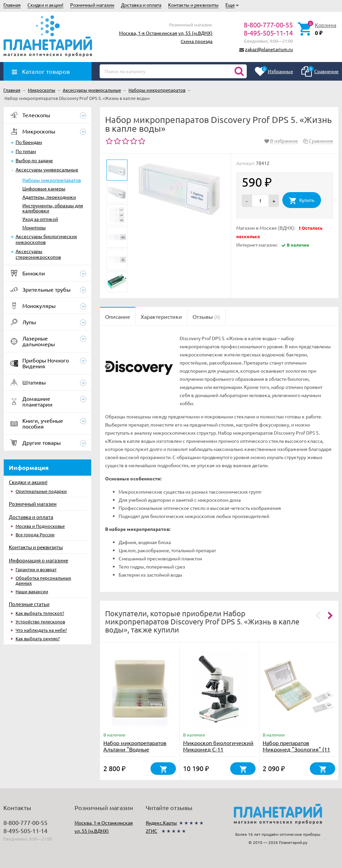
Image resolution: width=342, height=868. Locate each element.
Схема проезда (197, 41)
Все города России (35, 534)
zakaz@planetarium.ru (269, 49)
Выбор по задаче (34, 160)
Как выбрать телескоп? (40, 613)
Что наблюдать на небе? (41, 630)
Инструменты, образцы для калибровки (53, 208)
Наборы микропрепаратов (52, 180)
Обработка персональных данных (43, 580)
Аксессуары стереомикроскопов (38, 254)
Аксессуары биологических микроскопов (46, 239)
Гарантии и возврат (36, 569)
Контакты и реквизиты (193, 5)
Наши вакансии (32, 591)
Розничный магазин (92, 5)
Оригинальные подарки (41, 491)
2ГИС (152, 831)
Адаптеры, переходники (49, 197)
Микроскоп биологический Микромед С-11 (218, 746)
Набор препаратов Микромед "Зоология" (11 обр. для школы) (296, 749)
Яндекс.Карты (161, 823)
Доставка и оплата (141, 5)
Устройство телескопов (40, 622)
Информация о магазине (38, 560)
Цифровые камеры (44, 188)
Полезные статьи (29, 604)
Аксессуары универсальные (47, 169)
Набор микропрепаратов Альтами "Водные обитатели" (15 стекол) (135, 749)
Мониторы (34, 227)
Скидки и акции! (45, 5)
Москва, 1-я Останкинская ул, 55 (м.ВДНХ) (166, 33)
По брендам (29, 142)
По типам (26, 151)
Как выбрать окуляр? (38, 638)
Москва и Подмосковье (40, 526)
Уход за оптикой (40, 219)
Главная (12, 5)
